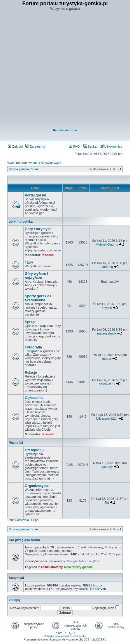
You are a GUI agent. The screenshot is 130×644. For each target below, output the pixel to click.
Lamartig (107, 267)
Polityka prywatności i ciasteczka (65, 636)
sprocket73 (107, 384)
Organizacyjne (37, 486)
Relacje (31, 373)
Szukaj (90, 146)
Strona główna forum (23, 169)
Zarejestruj (35, 146)
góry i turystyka (21, 221)
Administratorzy (51, 567)
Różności (16, 443)
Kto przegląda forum (24, 540)
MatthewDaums (107, 244)
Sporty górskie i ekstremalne (38, 298)
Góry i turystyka (38, 229)
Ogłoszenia (34, 398)
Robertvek (98, 589)
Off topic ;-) (34, 450)
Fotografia (33, 347)
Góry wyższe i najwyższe (36, 276)
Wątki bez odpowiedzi (23, 163)
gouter (107, 359)
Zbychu (107, 308)
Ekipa (35, 520)
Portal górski (35, 195)
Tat (107, 502)
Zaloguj (15, 146)
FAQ (74, 146)
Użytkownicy (111, 146)
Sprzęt (30, 322)
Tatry (29, 262)
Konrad (48, 255)
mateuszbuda (107, 333)
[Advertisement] (62, 70)
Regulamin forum (65, 130)
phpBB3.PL (99, 639)
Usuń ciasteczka (18, 520)
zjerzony (107, 467)
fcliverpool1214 (107, 418)
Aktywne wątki (51, 163)
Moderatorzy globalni (79, 567)
